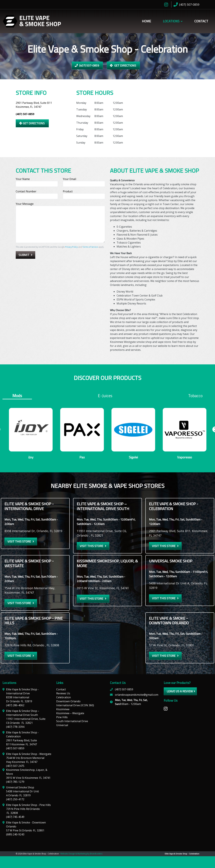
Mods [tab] (17, 396)
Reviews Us (63, 694)
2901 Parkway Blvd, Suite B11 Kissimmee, (34, 105)
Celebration (64, 698)
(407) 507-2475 (15, 766)
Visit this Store (19, 542)
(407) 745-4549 (15, 817)
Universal (62, 726)
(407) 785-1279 (15, 782)
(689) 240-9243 (15, 835)
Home (146, 21)
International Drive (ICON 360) (75, 706)
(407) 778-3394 (15, 727)
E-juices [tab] (105, 396)
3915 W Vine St (28, 778)
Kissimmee (63, 710)
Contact (201, 21)
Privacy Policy (71, 247)
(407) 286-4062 (15, 706)
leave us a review (180, 692)
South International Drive (72, 722)
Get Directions (123, 65)
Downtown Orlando (68, 702)
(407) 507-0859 (87, 65)
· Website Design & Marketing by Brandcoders (81, 854)
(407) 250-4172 (15, 800)
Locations (171, 21)
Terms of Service (90, 247)
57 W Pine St (25, 831)
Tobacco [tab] (195, 396)
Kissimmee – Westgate (70, 714)
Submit (24, 255)
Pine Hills (62, 718)
